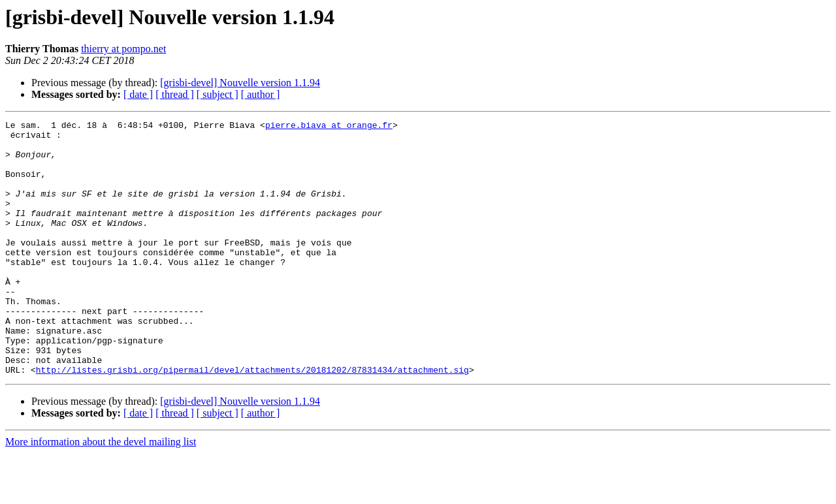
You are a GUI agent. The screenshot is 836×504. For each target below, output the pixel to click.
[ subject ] (217, 94)
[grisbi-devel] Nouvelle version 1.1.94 (240, 83)
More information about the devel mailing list (101, 493)
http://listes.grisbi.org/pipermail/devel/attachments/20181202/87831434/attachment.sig (252, 420)
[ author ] (261, 94)
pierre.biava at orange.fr (329, 127)
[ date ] (138, 94)
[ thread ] (175, 94)
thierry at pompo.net (123, 49)
